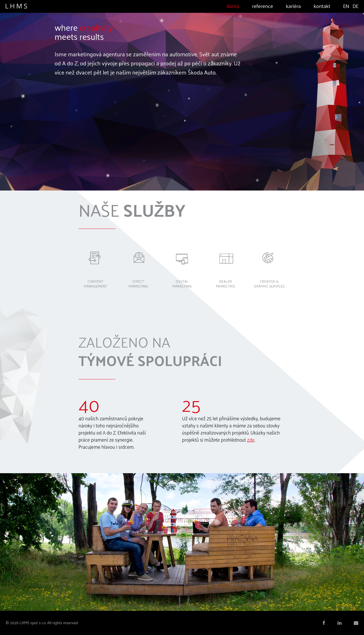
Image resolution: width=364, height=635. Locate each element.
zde (251, 440)
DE (355, 6)
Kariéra (293, 6)
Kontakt (322, 6)
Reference (262, 6)
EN (346, 6)
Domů (233, 6)
